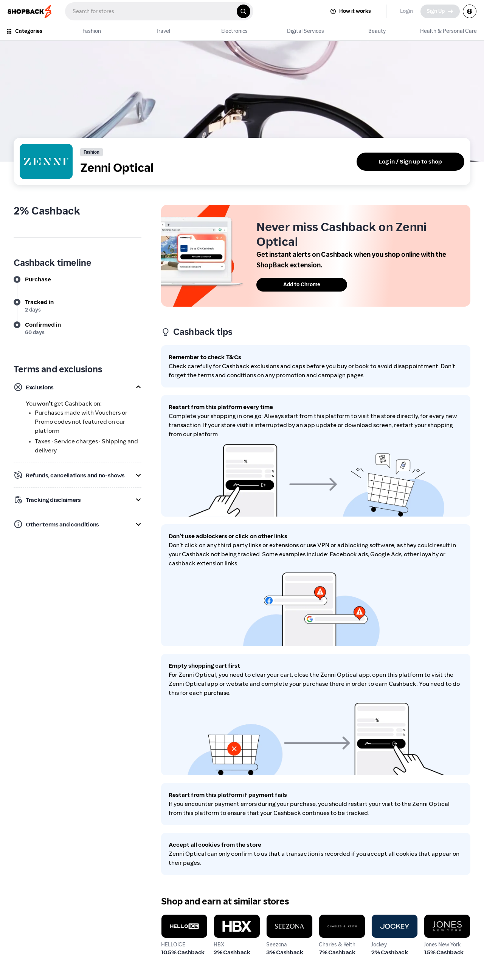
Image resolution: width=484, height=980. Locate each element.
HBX (220, 919)
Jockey (381, 919)
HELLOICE (175, 919)
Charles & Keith (340, 919)
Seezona (278, 919)
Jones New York (445, 919)
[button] (78, 387)
